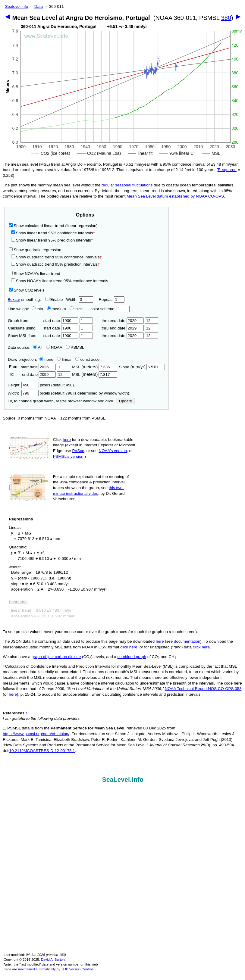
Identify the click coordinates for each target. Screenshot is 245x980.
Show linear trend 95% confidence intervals (52, 233)
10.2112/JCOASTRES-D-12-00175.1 (42, 751)
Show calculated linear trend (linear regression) (53, 226)
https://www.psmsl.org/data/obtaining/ (36, 734)
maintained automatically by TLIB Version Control (55, 969)
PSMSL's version (68, 456)
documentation (187, 641)
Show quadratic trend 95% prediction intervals (55, 264)
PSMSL (75, 347)
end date (38, 375)
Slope (142, 367)
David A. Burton (53, 960)
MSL (94, 367)
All (38, 347)
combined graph (132, 657)
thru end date (123, 321)
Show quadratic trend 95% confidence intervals (57, 257)
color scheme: (110, 309)
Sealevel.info (17, 6)
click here (129, 647)
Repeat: (111, 300)
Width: (79, 300)
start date (61, 321)
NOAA (54, 347)
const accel (88, 359)
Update (126, 401)
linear (64, 359)
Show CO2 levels (27, 290)
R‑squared (227, 170)
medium (56, 309)
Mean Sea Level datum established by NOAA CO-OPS (175, 196)
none (45, 359)
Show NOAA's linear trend (34, 274)
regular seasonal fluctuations (127, 185)
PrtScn (78, 451)
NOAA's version (113, 451)
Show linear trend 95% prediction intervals (52, 240)
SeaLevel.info (123, 780)
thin (36, 309)
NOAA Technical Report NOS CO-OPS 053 (203, 689)
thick (77, 309)
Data (39, 6)
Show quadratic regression (35, 250)
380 (226, 18)
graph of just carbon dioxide (56, 657)
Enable (54, 300)
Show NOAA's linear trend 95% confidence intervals (60, 281)
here (67, 440)
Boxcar (14, 300)
